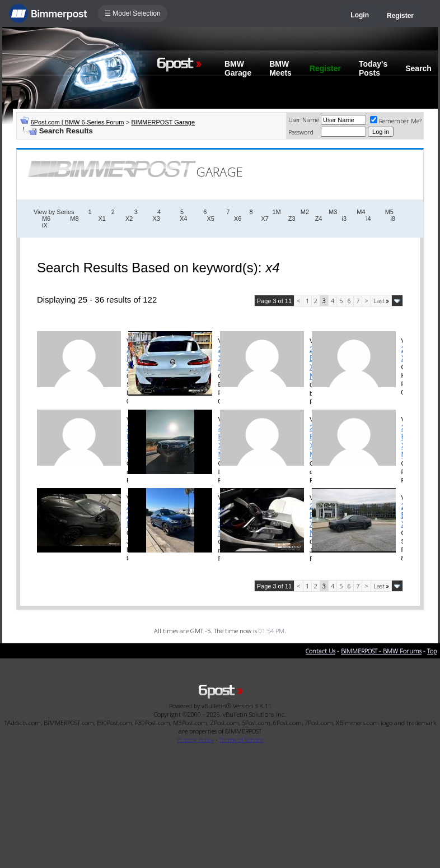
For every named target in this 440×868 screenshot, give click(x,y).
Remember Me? (396, 121)
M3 (333, 212)
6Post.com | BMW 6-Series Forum (78, 122)
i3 (344, 219)
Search (418, 68)
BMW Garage (238, 68)
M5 (389, 212)
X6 (238, 219)
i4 (369, 219)
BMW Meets (280, 68)
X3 (156, 219)
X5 (210, 219)
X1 (102, 219)
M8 (74, 219)
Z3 (292, 219)
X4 (183, 219)
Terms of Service (241, 739)
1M (277, 212)
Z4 (319, 219)
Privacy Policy (195, 739)
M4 (361, 212)
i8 (393, 219)
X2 (129, 219)
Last (381, 301)
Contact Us (320, 651)
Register (400, 16)
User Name (304, 120)
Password (301, 132)
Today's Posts (373, 68)
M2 (305, 212)
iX (45, 225)
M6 (46, 219)
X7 (265, 219)
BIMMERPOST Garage (163, 122)
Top (432, 651)
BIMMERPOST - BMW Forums (381, 651)
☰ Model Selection (133, 13)
